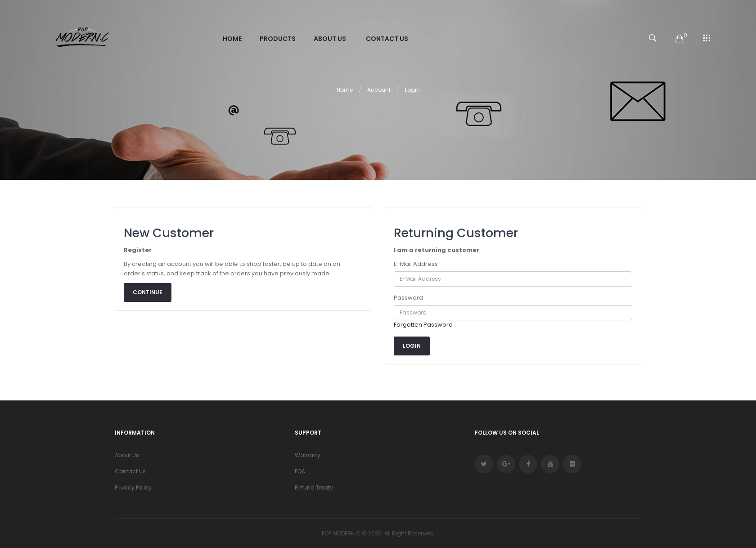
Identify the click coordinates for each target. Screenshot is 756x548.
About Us (127, 455)
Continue (148, 292)
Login (412, 90)
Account (379, 90)
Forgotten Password (423, 325)
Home (345, 90)
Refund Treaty (314, 487)
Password (408, 298)
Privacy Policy (133, 487)
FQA (300, 471)
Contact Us (130, 471)
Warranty (308, 455)
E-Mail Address (416, 264)
